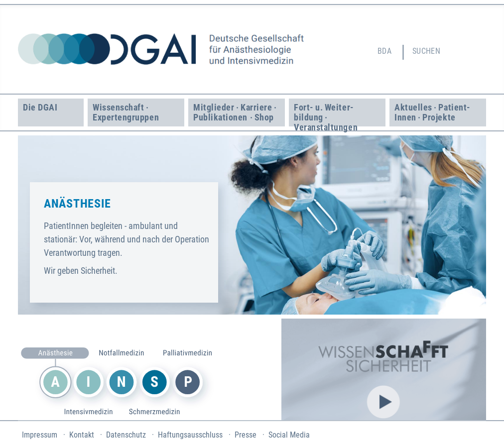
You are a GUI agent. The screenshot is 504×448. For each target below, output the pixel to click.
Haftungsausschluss (190, 435)
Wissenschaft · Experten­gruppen (126, 112)
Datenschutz (126, 435)
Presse (246, 435)
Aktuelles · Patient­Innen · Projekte (432, 112)
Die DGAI (40, 107)
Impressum (40, 435)
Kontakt (82, 435)
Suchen (427, 51)
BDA (384, 51)
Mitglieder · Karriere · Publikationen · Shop (236, 112)
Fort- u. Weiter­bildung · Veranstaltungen (326, 114)
